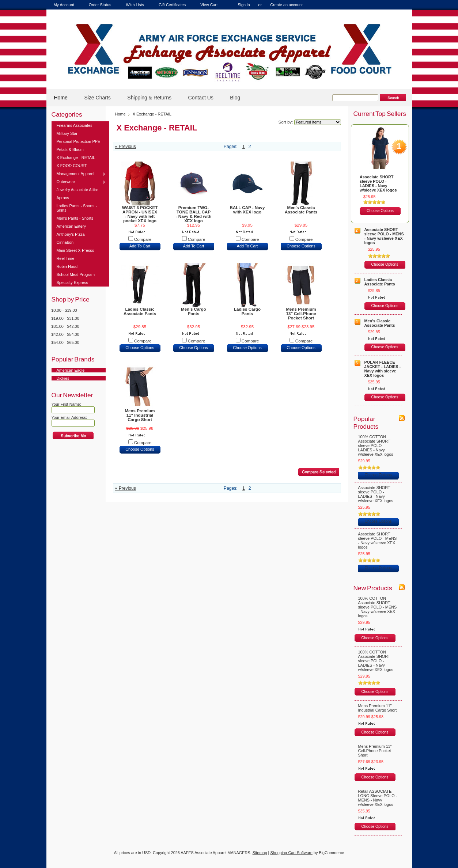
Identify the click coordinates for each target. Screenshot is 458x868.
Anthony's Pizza (71, 234)
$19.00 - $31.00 (65, 318)
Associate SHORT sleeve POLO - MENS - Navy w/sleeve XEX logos (384, 236)
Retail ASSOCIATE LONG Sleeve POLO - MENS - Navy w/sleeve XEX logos (378, 798)
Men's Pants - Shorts (75, 218)
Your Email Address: (69, 417)
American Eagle (71, 370)
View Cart (209, 5)
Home (120, 114)
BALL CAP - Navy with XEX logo (247, 210)
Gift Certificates (172, 5)
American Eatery (71, 226)
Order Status (100, 5)
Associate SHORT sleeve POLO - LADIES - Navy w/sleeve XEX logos (378, 183)
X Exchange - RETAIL (76, 158)
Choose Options (301, 246)
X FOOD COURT (72, 166)
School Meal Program (76, 274)
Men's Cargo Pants (194, 311)
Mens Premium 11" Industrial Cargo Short (140, 415)
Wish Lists (135, 5)
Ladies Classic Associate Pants (140, 311)
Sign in (244, 5)
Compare (143, 239)
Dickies (63, 378)
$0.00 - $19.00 (64, 310)
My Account (64, 5)
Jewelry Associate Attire (77, 190)
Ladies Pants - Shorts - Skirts (77, 208)
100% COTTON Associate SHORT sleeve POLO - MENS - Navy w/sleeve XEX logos (378, 607)
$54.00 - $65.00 (65, 342)
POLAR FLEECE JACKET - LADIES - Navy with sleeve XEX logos (383, 369)
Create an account (286, 5)
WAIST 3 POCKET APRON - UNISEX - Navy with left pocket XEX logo (140, 214)
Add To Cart (140, 246)
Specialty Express (72, 283)
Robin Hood (67, 266)
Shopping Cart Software (291, 853)
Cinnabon (65, 242)
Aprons (63, 198)
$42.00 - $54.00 (65, 334)
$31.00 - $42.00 (65, 326)
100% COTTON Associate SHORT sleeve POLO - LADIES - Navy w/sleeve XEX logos (376, 446)
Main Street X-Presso (75, 250)
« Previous (126, 147)
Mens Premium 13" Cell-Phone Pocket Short (301, 314)
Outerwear (79, 182)
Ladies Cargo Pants (247, 311)
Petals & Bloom (70, 149)
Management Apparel (79, 174)
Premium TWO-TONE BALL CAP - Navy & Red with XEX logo (194, 214)
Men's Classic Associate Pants (301, 210)
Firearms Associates (75, 125)
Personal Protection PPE (79, 141)
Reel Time (66, 258)
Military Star (67, 133)
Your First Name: (66, 404)
